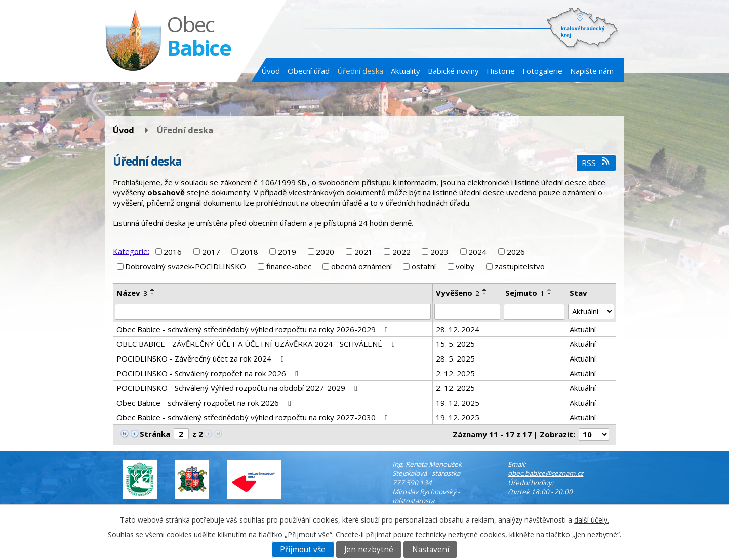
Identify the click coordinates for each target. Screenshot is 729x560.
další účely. (592, 520)
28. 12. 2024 (458, 329)
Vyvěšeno (458, 293)
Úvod (271, 71)
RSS (596, 163)
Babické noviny (453, 71)
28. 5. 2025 (455, 358)
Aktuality (406, 71)
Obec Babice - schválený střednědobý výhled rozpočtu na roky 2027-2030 (254, 417)
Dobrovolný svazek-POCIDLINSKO (186, 266)
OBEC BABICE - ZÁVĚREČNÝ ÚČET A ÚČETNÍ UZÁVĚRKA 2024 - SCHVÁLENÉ (257, 344)
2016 (173, 252)
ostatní (424, 266)
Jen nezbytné (369, 550)
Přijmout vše (303, 550)
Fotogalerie (542, 71)
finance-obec (289, 266)
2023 (439, 252)
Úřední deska (360, 71)
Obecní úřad (309, 71)
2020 (325, 252)
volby (465, 266)
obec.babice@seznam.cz (545, 473)
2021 (363, 252)
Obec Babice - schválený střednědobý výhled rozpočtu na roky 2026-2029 (254, 329)
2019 (287, 252)
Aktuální (583, 329)
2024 (477, 252)
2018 (249, 252)
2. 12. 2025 (455, 373)
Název (132, 293)
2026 (516, 252)
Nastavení (431, 550)
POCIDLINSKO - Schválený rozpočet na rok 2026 (209, 373)
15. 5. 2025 (455, 344)
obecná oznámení (361, 266)
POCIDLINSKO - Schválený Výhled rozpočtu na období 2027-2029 (238, 388)
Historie (501, 71)
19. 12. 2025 (458, 403)
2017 (211, 252)
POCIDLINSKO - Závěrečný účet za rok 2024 (201, 358)
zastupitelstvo (520, 266)
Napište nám (592, 71)
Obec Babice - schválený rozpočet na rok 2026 (205, 403)
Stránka (155, 434)
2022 (401, 252)
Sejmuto (525, 293)
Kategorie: (131, 251)
